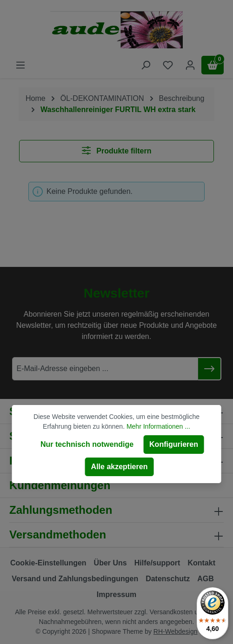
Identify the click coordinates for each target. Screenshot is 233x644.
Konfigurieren (174, 444)
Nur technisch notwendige (87, 444)
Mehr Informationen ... (158, 426)
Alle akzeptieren (120, 467)
